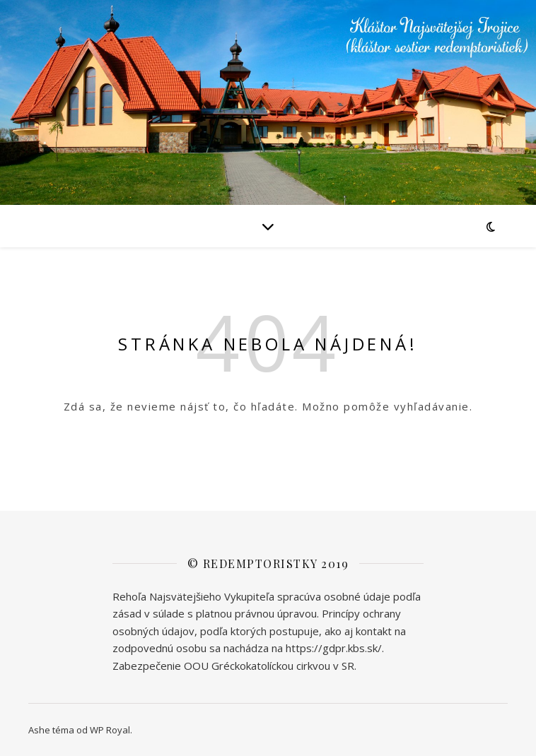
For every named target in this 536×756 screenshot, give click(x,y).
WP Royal (110, 730)
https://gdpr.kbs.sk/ (334, 648)
